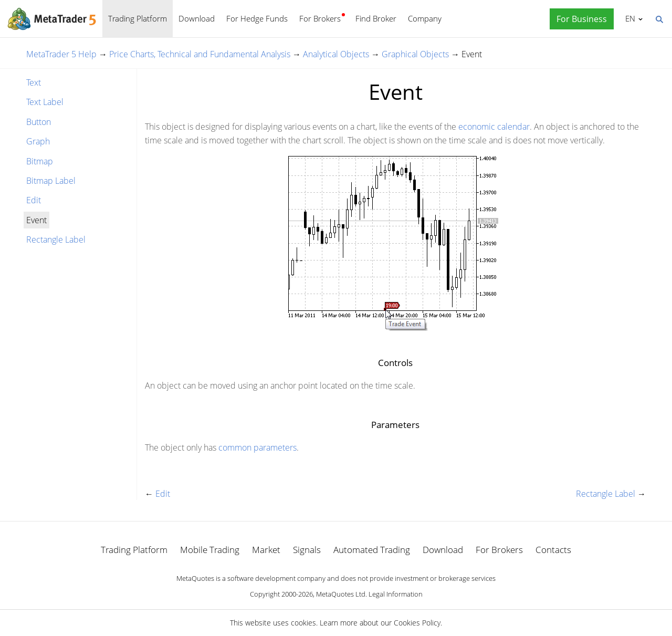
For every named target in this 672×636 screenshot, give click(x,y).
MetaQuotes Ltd (341, 594)
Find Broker (376, 18)
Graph (38, 141)
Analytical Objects (336, 54)
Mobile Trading (210, 550)
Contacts (553, 550)
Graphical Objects (415, 54)
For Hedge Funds (257, 18)
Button (39, 122)
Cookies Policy (417, 623)
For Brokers (320, 18)
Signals (307, 550)
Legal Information (396, 594)
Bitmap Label (51, 181)
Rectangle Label (56, 239)
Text (34, 82)
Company (425, 18)
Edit (34, 200)
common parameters (258, 447)
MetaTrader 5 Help (61, 54)
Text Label (45, 102)
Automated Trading (372, 550)
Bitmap (40, 161)
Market (266, 550)
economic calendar (494, 127)
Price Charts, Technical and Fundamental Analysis (200, 54)
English (629, 18)
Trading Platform (138, 18)
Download (197, 18)
